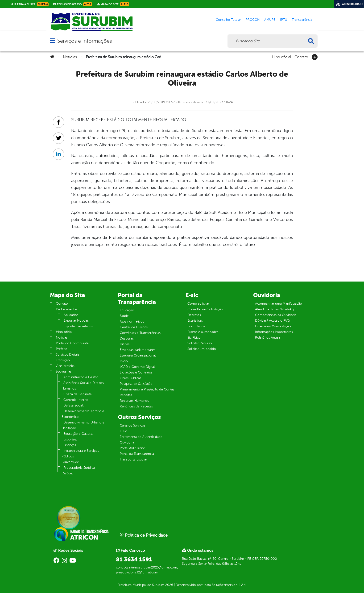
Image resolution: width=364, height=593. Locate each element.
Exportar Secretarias (78, 326)
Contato (301, 57)
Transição (63, 360)
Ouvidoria (127, 442)
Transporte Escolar (133, 459)
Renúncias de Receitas (136, 406)
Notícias (70, 57)
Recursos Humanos (134, 401)
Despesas (127, 338)
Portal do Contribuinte (72, 343)
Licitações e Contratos (136, 372)
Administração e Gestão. (81, 377)
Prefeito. (62, 349)
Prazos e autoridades (203, 332)
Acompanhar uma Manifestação (279, 304)
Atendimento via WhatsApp (275, 309)
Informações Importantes (274, 332)
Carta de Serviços (133, 425)
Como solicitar (198, 304)
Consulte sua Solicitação (205, 309)
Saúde (124, 316)
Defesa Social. (74, 405)
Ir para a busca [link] (30, 4)
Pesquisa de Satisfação (136, 384)
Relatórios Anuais (268, 338)
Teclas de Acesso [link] (73, 4)
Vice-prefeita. (65, 366)
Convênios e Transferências (140, 333)
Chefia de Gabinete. (78, 394)
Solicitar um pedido (202, 349)
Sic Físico (194, 338)
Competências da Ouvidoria (276, 315)
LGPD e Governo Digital (137, 367)
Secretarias (64, 371)
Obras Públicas (130, 378)
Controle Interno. (76, 400)
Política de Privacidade (144, 535)
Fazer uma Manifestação (273, 326)
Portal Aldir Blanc (132, 448)
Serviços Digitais (68, 355)
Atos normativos (132, 321)
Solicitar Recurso (200, 343)
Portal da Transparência (137, 454)
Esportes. (70, 439)
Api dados (71, 315)
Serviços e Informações (85, 41)
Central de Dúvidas (134, 327)
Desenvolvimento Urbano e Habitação (83, 425)
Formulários (196, 326)
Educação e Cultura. (78, 434)
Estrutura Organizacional (138, 355)
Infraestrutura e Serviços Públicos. (80, 454)
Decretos (194, 315)
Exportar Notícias (76, 321)
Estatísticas (195, 321)
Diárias (125, 344)
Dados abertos (67, 309)
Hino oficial (281, 57)
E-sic (123, 431)
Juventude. (72, 462)
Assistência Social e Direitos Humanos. (83, 386)
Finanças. (70, 445)
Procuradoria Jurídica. (79, 468)
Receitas (126, 395)
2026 (169, 585)
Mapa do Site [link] (113, 4)
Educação (127, 310)
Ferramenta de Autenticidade (141, 437)
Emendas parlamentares (138, 350)
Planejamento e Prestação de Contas (147, 389)
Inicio (124, 361)
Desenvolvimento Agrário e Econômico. (83, 414)
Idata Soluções (214, 585)
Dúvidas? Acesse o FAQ (272, 321)
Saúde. (68, 473)
